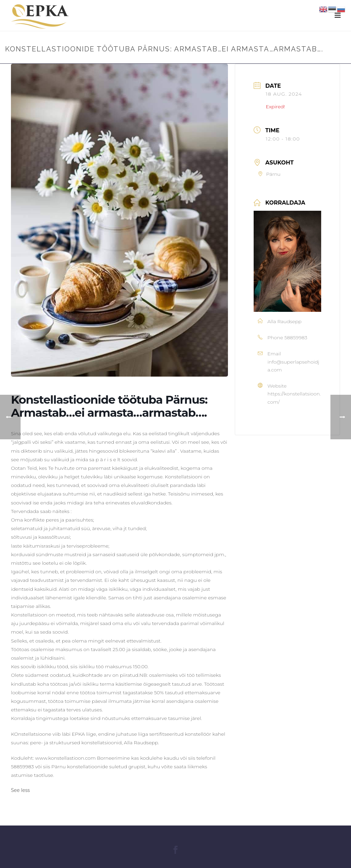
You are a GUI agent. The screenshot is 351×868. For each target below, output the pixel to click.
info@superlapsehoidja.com (293, 366)
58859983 (296, 338)
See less (20, 790)
